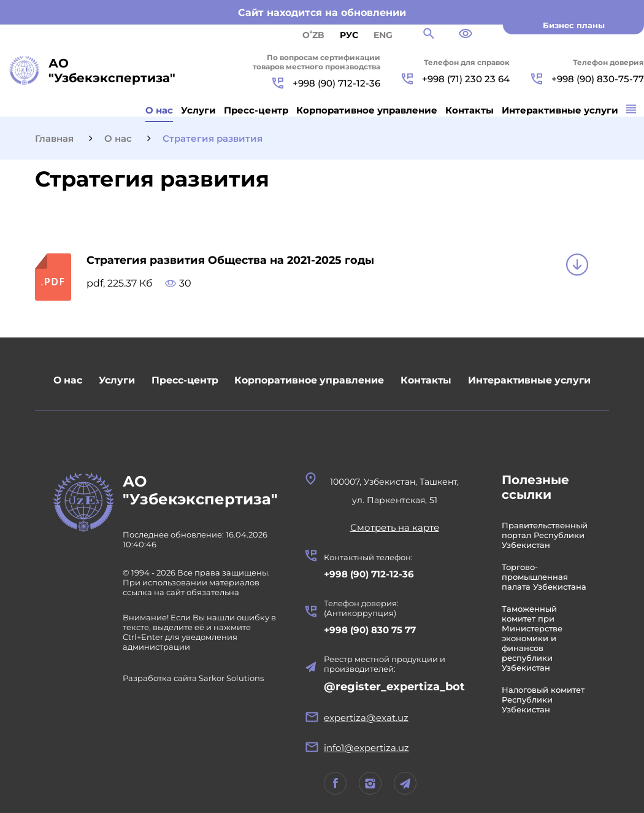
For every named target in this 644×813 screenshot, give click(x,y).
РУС (349, 35)
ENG (383, 35)
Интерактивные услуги (560, 110)
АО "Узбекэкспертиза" (201, 491)
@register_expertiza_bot (397, 687)
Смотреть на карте (397, 527)
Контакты (470, 110)
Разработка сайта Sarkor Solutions (193, 679)
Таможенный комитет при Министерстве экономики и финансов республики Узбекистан (535, 638)
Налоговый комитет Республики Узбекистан (546, 699)
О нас (159, 110)
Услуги (198, 110)
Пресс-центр (256, 110)
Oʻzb (313, 35)
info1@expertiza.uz (369, 748)
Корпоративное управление (367, 110)
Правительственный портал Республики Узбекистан (547, 535)
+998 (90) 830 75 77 (372, 630)
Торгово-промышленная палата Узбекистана (546, 577)
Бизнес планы (574, 25)
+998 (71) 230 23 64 (456, 79)
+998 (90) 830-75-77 (588, 79)
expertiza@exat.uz (369, 718)
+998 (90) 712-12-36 (326, 83)
